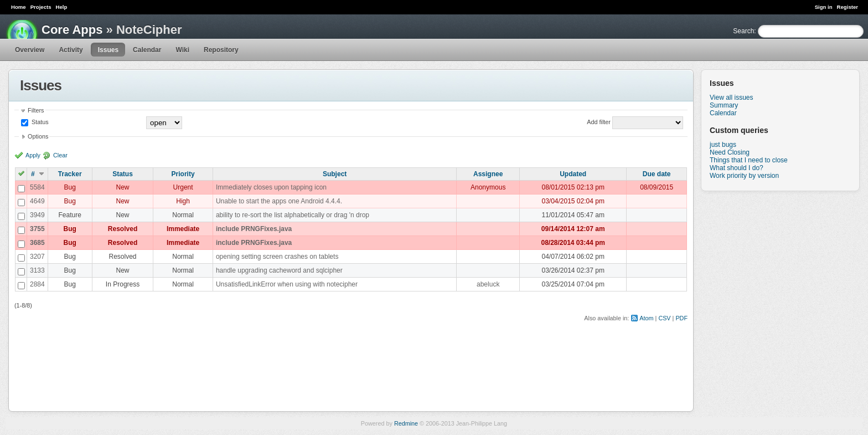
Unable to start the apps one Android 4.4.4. (279, 201)
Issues (108, 50)
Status (39, 122)
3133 (37, 270)
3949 (37, 215)
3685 (37, 243)
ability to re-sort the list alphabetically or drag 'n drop (293, 215)
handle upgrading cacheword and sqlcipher (279, 270)
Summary (724, 105)
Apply (33, 155)
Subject (335, 174)
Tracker (70, 174)
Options (38, 136)
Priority (183, 174)
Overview (30, 50)
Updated (573, 174)
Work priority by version (744, 176)
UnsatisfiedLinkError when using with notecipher (287, 284)
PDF (681, 318)
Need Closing (730, 152)
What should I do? (737, 168)
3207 (37, 257)
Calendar (147, 50)
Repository (221, 50)
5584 (37, 187)
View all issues (731, 98)
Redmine (406, 423)
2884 (37, 284)
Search (743, 31)
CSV (664, 318)
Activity (71, 50)
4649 (37, 201)
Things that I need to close (749, 160)
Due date (657, 174)
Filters (36, 110)
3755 (37, 229)
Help (62, 7)
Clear (60, 155)
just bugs (723, 145)
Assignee (488, 174)
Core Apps (72, 30)
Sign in (824, 7)
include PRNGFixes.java (254, 229)
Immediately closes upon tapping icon (271, 187)
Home (19, 7)
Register (848, 7)
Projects (41, 7)
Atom (646, 318)
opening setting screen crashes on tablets (277, 257)
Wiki (182, 50)
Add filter (599, 122)
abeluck (488, 284)
